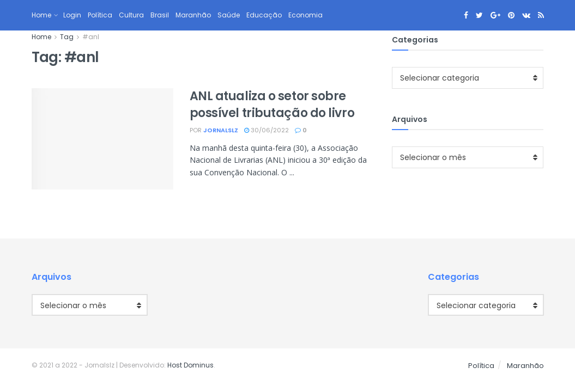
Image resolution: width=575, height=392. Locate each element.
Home (41, 15)
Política (100, 15)
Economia (305, 15)
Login (72, 15)
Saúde (229, 15)
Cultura (131, 15)
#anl (91, 37)
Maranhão (193, 15)
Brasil (160, 15)
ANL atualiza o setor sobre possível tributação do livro (272, 105)
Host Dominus (190, 365)
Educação (264, 15)
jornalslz (221, 130)
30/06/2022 (267, 130)
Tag (67, 37)
